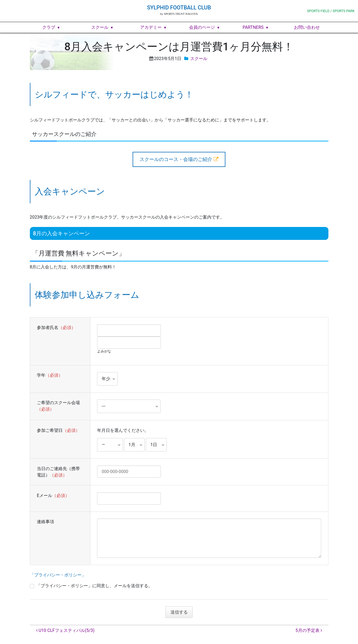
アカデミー (151, 27)
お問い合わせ (307, 27)
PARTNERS (253, 27)
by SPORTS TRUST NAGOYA (179, 14)
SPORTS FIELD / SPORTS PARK (331, 11)
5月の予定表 (309, 630)
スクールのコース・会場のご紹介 (176, 159)
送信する (181, 612)
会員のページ (202, 27)
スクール (100, 27)
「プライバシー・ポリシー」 (58, 575)
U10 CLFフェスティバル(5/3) (65, 630)
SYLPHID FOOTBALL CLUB (179, 8)
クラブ (49, 27)
